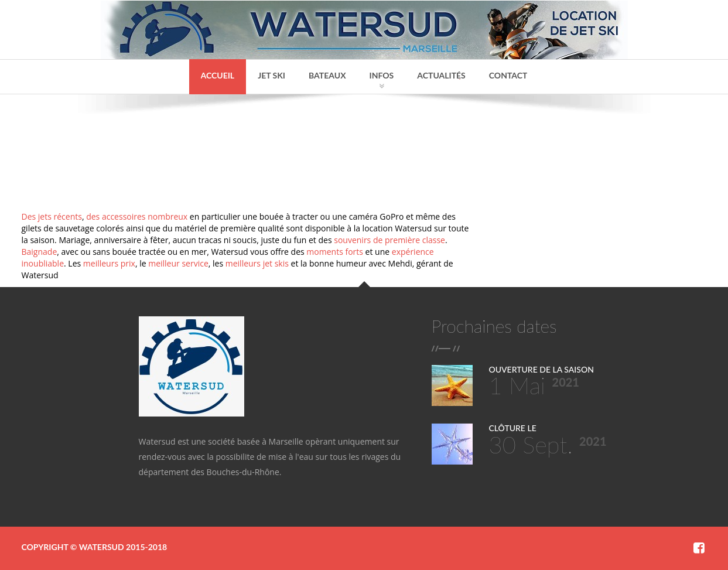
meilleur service (178, 263)
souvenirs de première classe (389, 240)
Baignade (40, 252)
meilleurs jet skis (257, 263)
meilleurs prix (109, 263)
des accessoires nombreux (137, 216)
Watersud (102, 547)
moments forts (335, 252)
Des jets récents (52, 216)
